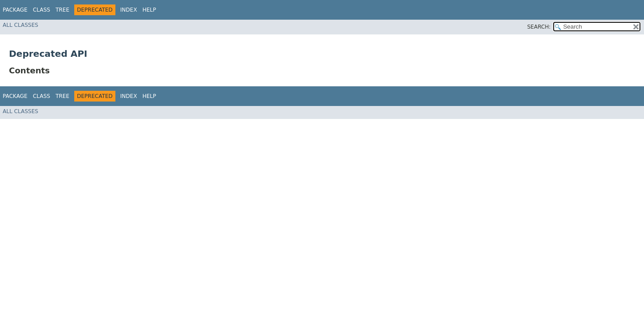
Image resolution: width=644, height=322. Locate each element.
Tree (62, 10)
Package (15, 10)
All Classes (20, 25)
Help (149, 10)
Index (129, 10)
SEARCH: (539, 27)
